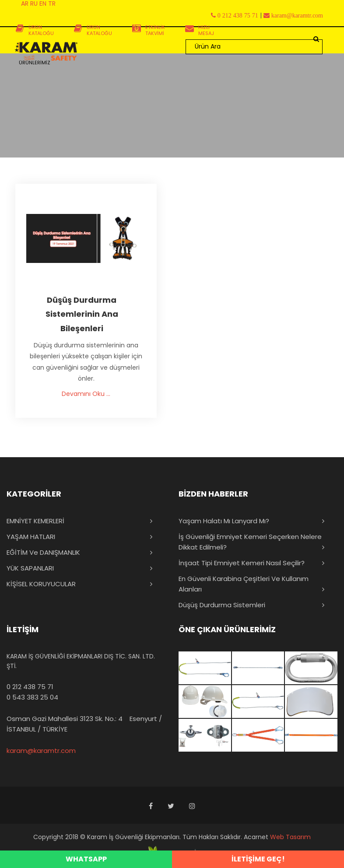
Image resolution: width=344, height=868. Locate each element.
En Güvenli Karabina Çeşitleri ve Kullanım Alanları (244, 584)
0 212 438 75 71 (30, 687)
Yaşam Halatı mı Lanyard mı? (224, 521)
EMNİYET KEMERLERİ (35, 521)
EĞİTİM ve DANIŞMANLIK (43, 552)
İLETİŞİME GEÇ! (258, 859)
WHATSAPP (86, 859)
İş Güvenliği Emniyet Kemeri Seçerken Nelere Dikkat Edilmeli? (250, 542)
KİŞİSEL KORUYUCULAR (41, 584)
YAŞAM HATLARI (31, 537)
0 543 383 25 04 (32, 697)
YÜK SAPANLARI (30, 568)
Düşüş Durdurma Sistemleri (222, 605)
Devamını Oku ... (86, 394)
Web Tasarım (290, 837)
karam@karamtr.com (41, 751)
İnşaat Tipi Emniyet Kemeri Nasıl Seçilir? (242, 563)
